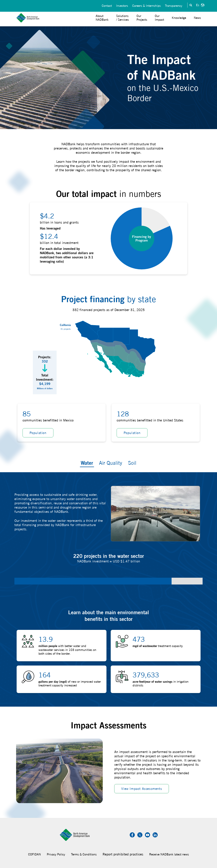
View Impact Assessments (142, 789)
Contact (107, 5)
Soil (132, 463)
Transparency (174, 5)
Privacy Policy (56, 854)
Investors (122, 5)
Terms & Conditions (84, 854)
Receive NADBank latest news (169, 854)
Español (200, 5)
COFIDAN (34, 854)
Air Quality (111, 463)
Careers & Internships (146, 5)
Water (87, 463)
